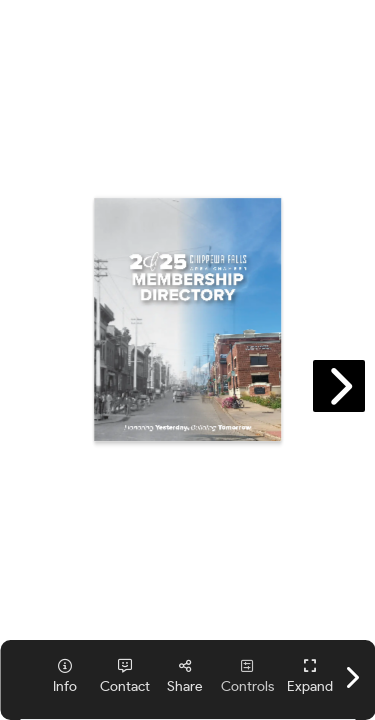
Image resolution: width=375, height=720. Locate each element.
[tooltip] (65, 676)
